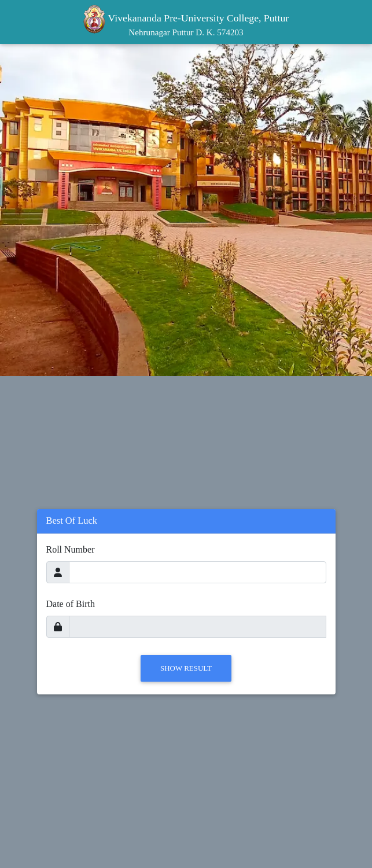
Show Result (186, 668)
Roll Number (71, 549)
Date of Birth (71, 604)
